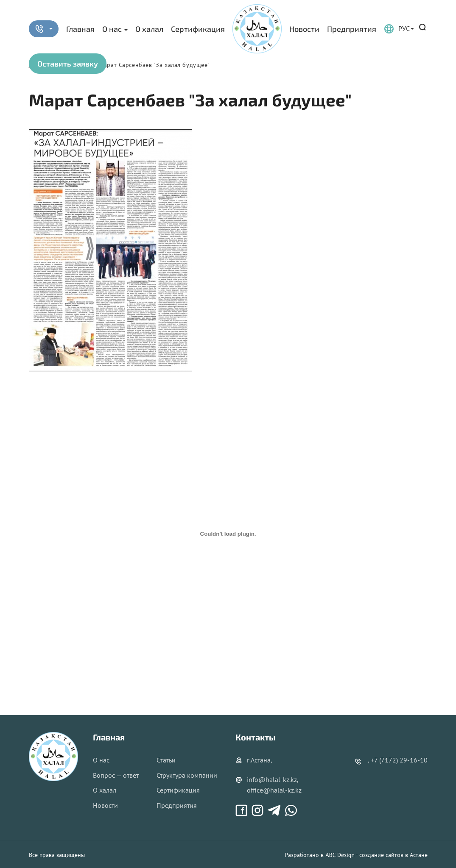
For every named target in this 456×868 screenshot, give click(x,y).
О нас (112, 29)
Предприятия (352, 29)
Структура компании (187, 775)
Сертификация (198, 29)
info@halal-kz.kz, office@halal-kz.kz (269, 785)
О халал (149, 29)
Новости (304, 29)
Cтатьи (166, 760)
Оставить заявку (68, 64)
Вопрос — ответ (116, 775)
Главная (80, 29)
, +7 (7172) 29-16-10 (398, 760)
